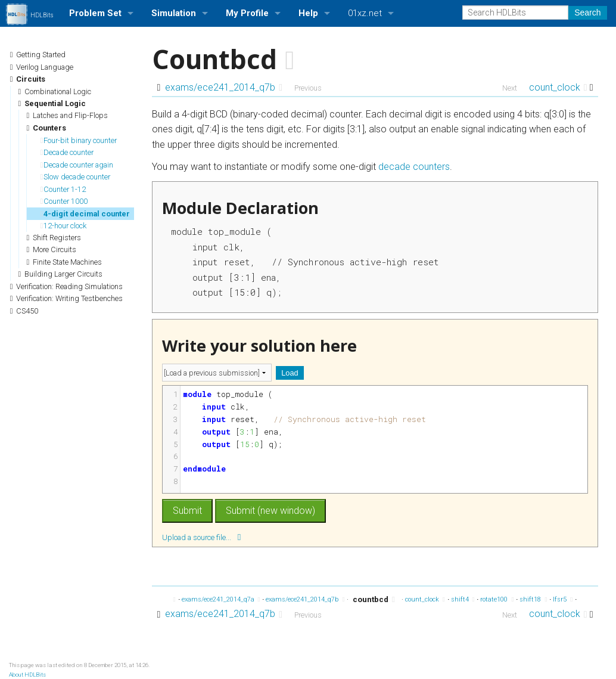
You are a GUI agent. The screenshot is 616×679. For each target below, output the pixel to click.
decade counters (414, 167)
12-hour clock (63, 226)
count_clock (558, 87)
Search (587, 13)
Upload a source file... (201, 537)
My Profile (247, 13)
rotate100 (497, 599)
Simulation (174, 13)
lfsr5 (563, 599)
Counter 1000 (64, 201)
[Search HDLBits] (515, 13)
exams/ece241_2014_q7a (221, 599)
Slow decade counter (75, 177)
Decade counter (67, 152)
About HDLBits (27, 675)
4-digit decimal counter (85, 214)
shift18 (533, 599)
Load (290, 373)
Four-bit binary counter (78, 140)
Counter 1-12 (63, 189)
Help (308, 13)
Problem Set (95, 13)
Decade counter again (77, 165)
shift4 (463, 599)
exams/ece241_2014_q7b (224, 87)
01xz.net (365, 13)
